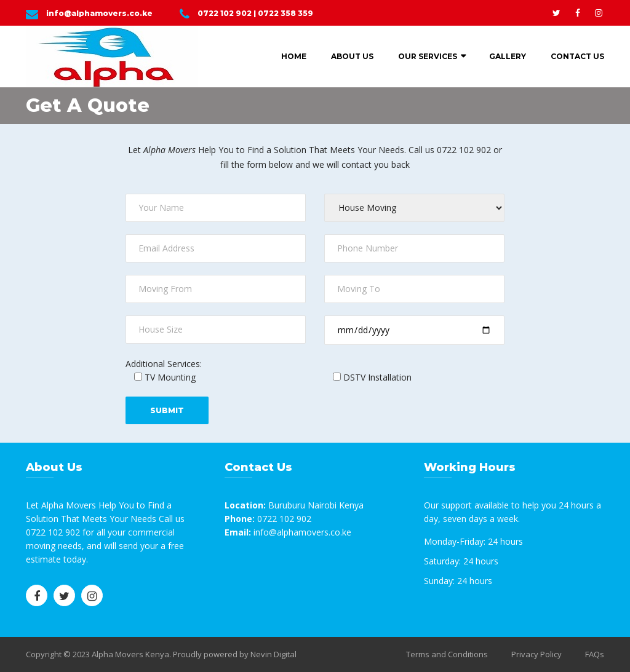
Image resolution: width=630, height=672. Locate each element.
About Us (352, 56)
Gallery (508, 56)
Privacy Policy (536, 654)
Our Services (428, 56)
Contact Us (577, 56)
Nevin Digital (273, 654)
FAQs (595, 654)
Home (294, 56)
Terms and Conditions (447, 654)
